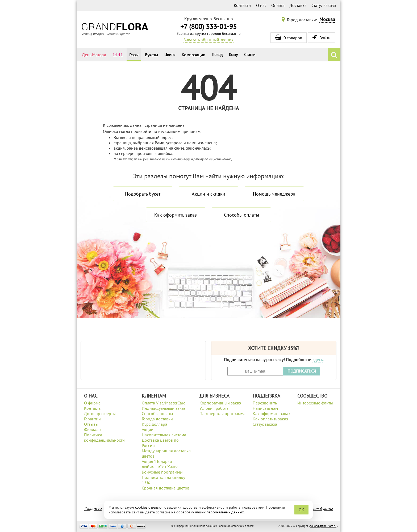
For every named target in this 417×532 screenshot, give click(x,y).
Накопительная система (164, 435)
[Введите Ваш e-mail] (255, 371)
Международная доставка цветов (166, 453)
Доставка (298, 5)
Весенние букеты (317, 509)
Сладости (93, 509)
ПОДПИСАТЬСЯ (302, 371)
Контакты (243, 5)
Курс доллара (155, 424)
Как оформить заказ (176, 215)
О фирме (92, 403)
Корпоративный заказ (220, 403)
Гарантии (92, 419)
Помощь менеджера (274, 194)
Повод (217, 55)
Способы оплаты (241, 215)
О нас (261, 5)
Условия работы (214, 408)
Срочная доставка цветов (166, 488)
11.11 (118, 55)
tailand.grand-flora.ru (323, 526)
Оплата (278, 5)
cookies (141, 507)
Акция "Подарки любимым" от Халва (160, 464)
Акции (148, 429)
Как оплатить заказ (270, 419)
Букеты (151, 55)
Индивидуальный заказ (164, 408)
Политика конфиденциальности (104, 437)
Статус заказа (324, 5)
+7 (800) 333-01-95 (208, 26)
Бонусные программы (162, 472)
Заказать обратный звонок (208, 40)
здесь (318, 360)
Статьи (250, 55)
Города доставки (157, 419)
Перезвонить (265, 403)
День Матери (94, 55)
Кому (233, 55)
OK (301, 510)
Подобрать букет (143, 194)
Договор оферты (100, 413)
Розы (134, 55)
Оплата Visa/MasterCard (164, 403)
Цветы (170, 55)
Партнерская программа (222, 413)
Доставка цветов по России (160, 443)
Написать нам (265, 408)
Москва (327, 19)
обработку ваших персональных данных (210, 512)
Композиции (193, 55)
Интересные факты (315, 403)
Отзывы (91, 424)
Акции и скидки (208, 194)
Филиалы (93, 429)
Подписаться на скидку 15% (163, 480)
